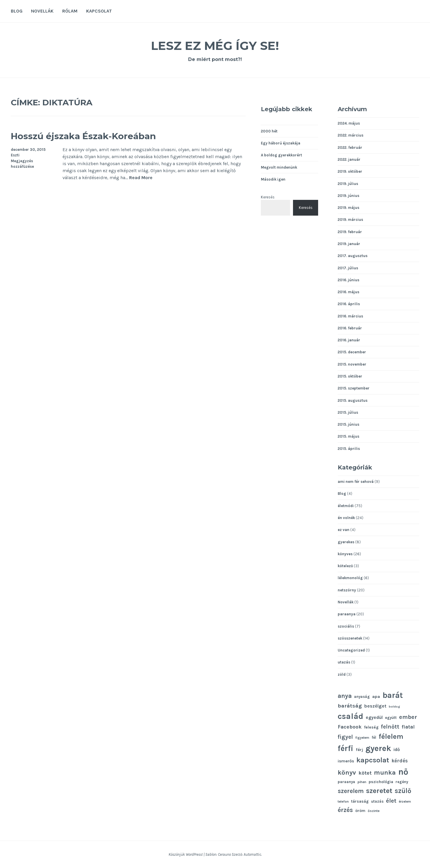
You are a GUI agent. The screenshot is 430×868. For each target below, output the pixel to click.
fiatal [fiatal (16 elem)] (408, 727)
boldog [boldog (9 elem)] (394, 707)
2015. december (352, 352)
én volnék (346, 518)
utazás (344, 662)
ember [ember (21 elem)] (408, 717)
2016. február (350, 328)
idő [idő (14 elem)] (397, 750)
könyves (345, 554)
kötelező (345, 566)
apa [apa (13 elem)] (376, 697)
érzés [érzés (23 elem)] (345, 810)
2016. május (348, 292)
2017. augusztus (353, 256)
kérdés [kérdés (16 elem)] (400, 761)
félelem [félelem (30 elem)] (391, 736)
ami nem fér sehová (356, 482)
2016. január (349, 340)
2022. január (349, 159)
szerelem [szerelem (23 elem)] (351, 791)
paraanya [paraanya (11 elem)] (346, 782)
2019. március (350, 220)
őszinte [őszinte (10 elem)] (374, 811)
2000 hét (269, 131)
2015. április (349, 449)
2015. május (348, 436)
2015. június (348, 424)
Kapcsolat (99, 11)
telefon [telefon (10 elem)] (343, 801)
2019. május (348, 208)
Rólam (70, 11)
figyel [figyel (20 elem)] (345, 737)
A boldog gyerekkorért (281, 155)
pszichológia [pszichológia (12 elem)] (381, 782)
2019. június (348, 196)
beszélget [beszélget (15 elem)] (375, 706)
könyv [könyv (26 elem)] (347, 773)
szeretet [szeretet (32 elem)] (379, 791)
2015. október (350, 376)
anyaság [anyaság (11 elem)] (362, 697)
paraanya (347, 614)
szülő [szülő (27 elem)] (403, 791)
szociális (346, 626)
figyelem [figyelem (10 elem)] (362, 738)
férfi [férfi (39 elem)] (346, 748)
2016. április (349, 304)
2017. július (348, 268)
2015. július (348, 412)
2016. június (348, 280)
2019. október (350, 171)
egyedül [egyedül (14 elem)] (374, 717)
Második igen (273, 179)
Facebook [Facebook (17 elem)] (350, 727)
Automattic (252, 854)
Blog (17, 11)
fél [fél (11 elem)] (374, 737)
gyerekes (346, 542)
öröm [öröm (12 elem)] (360, 811)
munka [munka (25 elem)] (385, 772)
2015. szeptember (354, 388)
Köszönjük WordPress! (186, 854)
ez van (344, 530)
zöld (342, 674)
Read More (141, 178)
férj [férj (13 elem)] (359, 750)
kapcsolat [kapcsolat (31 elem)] (373, 760)
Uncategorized (351, 650)
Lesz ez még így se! (215, 45)
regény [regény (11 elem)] (402, 782)
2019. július (348, 184)
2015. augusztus (353, 400)
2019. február (350, 232)
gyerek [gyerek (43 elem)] (378, 748)
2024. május (349, 123)
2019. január (349, 244)
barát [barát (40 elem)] (393, 695)
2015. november (352, 364)
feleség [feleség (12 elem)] (371, 727)
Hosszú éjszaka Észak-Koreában (102, 135)
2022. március (351, 135)
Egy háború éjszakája (281, 143)
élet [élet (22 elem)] (391, 801)
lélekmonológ (350, 578)
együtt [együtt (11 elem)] (391, 718)
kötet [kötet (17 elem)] (365, 773)
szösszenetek (350, 638)
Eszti (15, 155)
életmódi (346, 506)
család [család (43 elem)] (351, 716)
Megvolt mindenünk (279, 167)
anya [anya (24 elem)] (345, 696)
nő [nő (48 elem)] (403, 772)
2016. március (350, 316)
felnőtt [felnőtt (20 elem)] (390, 727)
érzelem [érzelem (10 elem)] (405, 801)
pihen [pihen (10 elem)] (362, 782)
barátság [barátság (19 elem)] (350, 706)
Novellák (42, 11)
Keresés (268, 197)
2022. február (350, 147)
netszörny (347, 590)
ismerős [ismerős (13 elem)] (346, 761)
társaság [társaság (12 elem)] (360, 801)
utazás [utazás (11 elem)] (377, 801)
